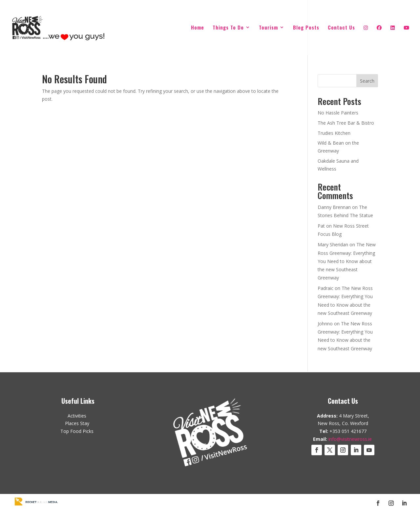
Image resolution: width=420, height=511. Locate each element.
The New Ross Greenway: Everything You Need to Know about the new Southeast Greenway (347, 261)
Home (198, 28)
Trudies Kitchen (334, 133)
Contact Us (341, 28)
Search (367, 81)
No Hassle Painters (338, 113)
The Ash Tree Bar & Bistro (346, 123)
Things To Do (228, 28)
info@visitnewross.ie (350, 439)
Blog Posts (306, 28)
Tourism (268, 28)
